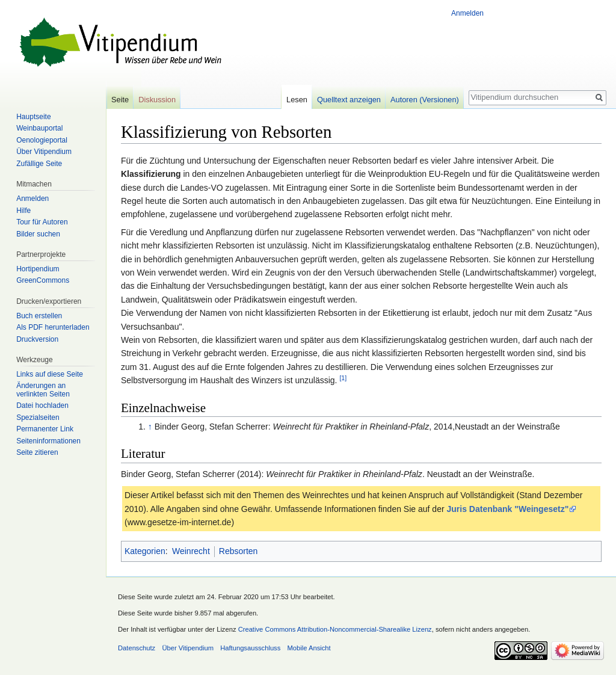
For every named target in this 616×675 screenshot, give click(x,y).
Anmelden (467, 13)
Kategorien (145, 551)
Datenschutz (137, 648)
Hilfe (23, 211)
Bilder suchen (38, 234)
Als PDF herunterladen (53, 327)
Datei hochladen (42, 405)
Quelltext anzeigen (349, 100)
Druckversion (37, 339)
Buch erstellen (39, 316)
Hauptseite (33, 117)
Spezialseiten (38, 418)
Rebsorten (239, 551)
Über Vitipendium (44, 152)
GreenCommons (43, 280)
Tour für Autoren (42, 222)
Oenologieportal (42, 140)
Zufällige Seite (39, 164)
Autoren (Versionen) (425, 100)
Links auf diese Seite (50, 374)
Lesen (297, 100)
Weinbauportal (39, 128)
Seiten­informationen (48, 441)
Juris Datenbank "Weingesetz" (507, 509)
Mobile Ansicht (309, 648)
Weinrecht (191, 551)
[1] (343, 378)
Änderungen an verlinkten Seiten (43, 390)
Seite (120, 100)
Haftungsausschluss (250, 648)
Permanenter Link (45, 429)
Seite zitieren (37, 452)
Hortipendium (38, 269)
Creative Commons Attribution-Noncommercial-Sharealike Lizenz (335, 629)
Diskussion (157, 100)
